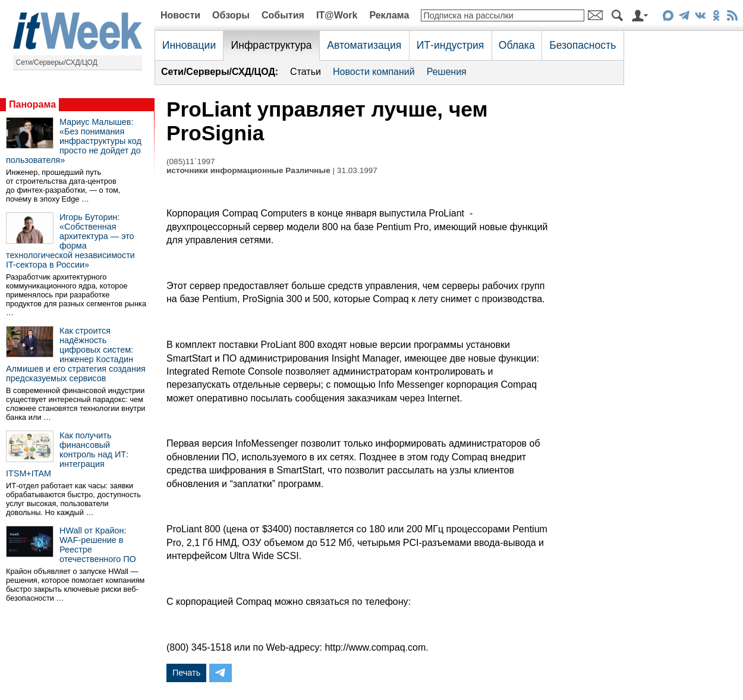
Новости (180, 15)
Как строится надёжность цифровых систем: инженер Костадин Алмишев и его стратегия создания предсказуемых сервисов (76, 354)
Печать (186, 673)
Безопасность (583, 45)
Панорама (32, 104)
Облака (517, 45)
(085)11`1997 (191, 161)
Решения (447, 72)
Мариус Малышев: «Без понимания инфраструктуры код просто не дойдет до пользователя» (74, 141)
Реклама (389, 15)
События (283, 15)
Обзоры (231, 15)
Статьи (306, 72)
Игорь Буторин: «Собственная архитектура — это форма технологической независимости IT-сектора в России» (70, 241)
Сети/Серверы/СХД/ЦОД (57, 62)
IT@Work (337, 15)
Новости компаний (374, 72)
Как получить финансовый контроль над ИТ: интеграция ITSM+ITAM (67, 454)
